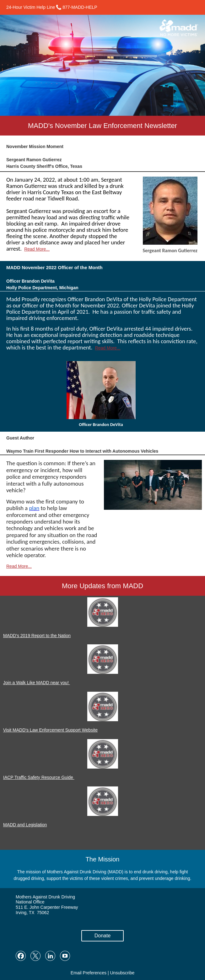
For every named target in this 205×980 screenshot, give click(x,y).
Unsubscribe (122, 973)
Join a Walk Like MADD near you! (37, 683)
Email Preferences (89, 973)
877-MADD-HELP (77, 7)
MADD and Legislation (25, 825)
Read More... (37, 249)
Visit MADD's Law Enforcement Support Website (50, 730)
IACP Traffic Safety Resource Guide (39, 777)
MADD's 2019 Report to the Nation (37, 636)
